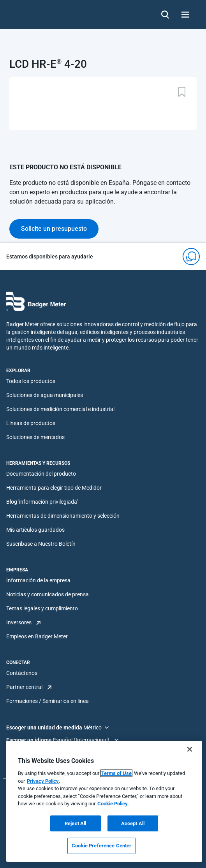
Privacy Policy (43, 781)
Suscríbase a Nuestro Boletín (41, 544)
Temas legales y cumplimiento (42, 608)
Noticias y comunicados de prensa (48, 594)
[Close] (190, 749)
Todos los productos (31, 381)
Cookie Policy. (113, 804)
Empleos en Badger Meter (37, 636)
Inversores (19, 622)
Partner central (24, 687)
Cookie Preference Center (101, 846)
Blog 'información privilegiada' (42, 502)
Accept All (133, 823)
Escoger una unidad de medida (45, 727)
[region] (104, 801)
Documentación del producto (41, 474)
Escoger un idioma (30, 740)
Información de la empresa (38, 580)
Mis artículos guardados (35, 530)
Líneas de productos (31, 423)
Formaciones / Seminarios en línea (48, 701)
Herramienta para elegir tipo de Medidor (54, 488)
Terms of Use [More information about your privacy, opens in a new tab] (116, 773)
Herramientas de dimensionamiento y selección (63, 516)
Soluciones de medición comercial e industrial (60, 409)
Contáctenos (22, 673)
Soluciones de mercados (35, 437)
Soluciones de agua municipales (45, 395)
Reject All (75, 823)
